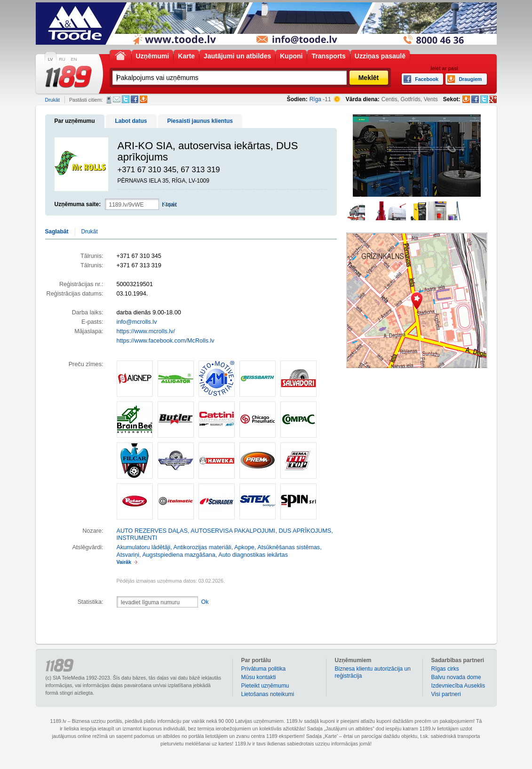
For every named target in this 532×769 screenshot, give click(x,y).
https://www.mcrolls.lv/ (146, 331)
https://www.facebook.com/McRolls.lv (166, 341)
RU (62, 59)
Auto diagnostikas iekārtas (253, 555)
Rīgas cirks (445, 669)
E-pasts (117, 99)
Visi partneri (446, 694)
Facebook (135, 99)
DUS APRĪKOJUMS (305, 531)
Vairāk (124, 562)
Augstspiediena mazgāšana (179, 555)
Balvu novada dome (456, 677)
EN (74, 59)
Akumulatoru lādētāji (144, 547)
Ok (205, 602)
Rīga (315, 99)
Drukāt (52, 100)
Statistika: (91, 602)
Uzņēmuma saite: (78, 204)
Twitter (126, 99)
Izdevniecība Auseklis (458, 686)
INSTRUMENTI (137, 538)
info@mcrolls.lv (137, 322)
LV (51, 59)
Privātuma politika (264, 669)
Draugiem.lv (143, 99)
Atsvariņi (128, 555)
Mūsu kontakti (259, 677)
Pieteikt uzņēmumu (265, 686)
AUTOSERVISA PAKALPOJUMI (233, 531)
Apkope (244, 547)
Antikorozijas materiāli (202, 547)
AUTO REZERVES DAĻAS (152, 531)
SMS (109, 100)
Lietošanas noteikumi (268, 694)
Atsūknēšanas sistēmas (289, 547)
